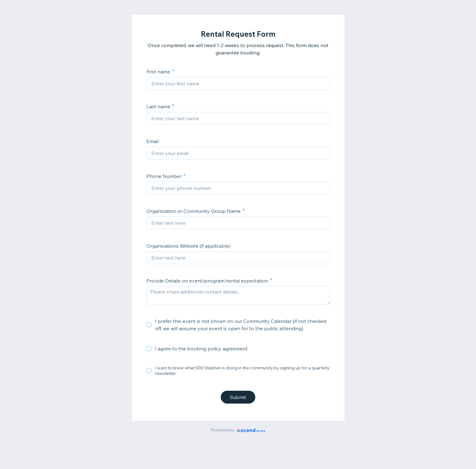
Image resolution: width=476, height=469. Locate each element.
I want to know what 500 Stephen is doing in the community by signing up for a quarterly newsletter (242, 371)
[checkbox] (149, 325)
